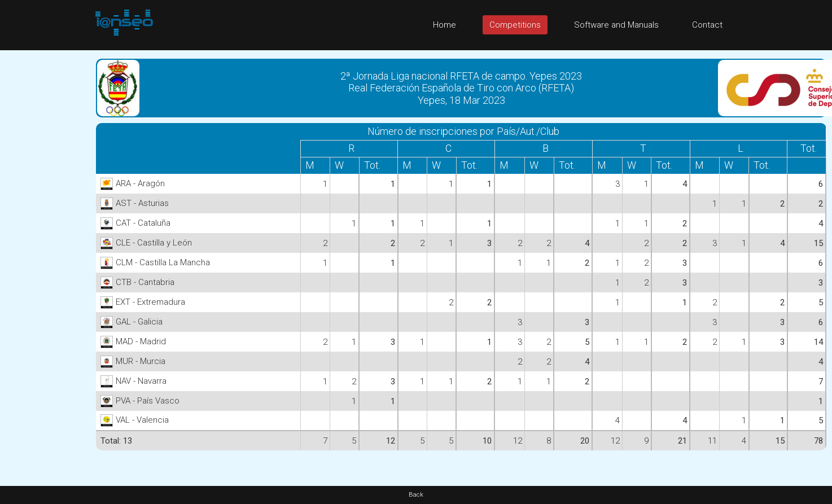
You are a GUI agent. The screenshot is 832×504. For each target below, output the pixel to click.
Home (445, 25)
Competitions (515, 25)
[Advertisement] (45, 220)
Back (416, 495)
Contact (707, 25)
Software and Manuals (616, 25)
